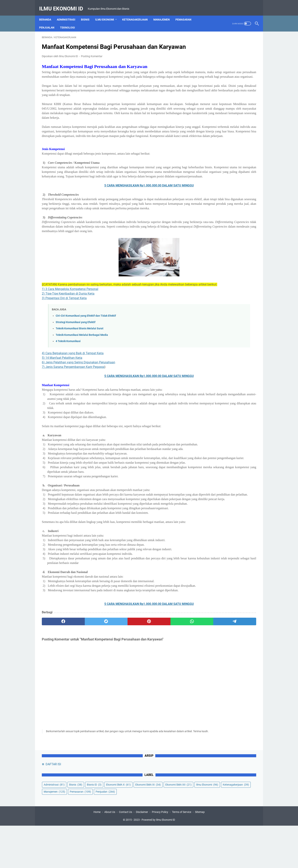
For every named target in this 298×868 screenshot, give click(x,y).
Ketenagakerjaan (138, 13)
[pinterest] (114, 713)
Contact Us (126, 854)
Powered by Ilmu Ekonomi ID (158, 862)
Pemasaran (186, 13)
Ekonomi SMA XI (214, 76)
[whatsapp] (142, 713)
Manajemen (164, 13)
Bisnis (88, 13)
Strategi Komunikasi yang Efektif (76, 378)
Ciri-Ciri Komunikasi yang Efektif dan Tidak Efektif (86, 371)
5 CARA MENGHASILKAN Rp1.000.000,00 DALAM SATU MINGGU (114, 227)
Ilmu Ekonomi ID (64, 4)
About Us (110, 854)
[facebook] (56, 713)
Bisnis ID (208, 69)
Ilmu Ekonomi (107, 13)
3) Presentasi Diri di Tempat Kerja (64, 354)
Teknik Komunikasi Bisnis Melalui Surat (80, 384)
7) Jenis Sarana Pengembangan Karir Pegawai (73, 422)
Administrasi (69, 13)
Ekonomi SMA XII (214, 83)
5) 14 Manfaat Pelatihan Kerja (62, 413)
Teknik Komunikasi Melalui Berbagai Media (82, 390)
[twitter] (85, 713)
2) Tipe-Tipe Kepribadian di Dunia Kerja (68, 349)
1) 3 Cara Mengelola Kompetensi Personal (70, 344)
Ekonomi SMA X (233, 69)
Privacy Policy (160, 854)
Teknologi (70, 21)
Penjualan (49, 21)
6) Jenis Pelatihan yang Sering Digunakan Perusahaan (78, 418)
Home (97, 854)
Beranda (48, 13)
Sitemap (200, 854)
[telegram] (171, 713)
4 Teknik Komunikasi (68, 397)
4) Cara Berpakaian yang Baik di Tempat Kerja (73, 409)
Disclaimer (142, 854)
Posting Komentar (92, 62)
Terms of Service (182, 854)
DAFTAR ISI (211, 42)
